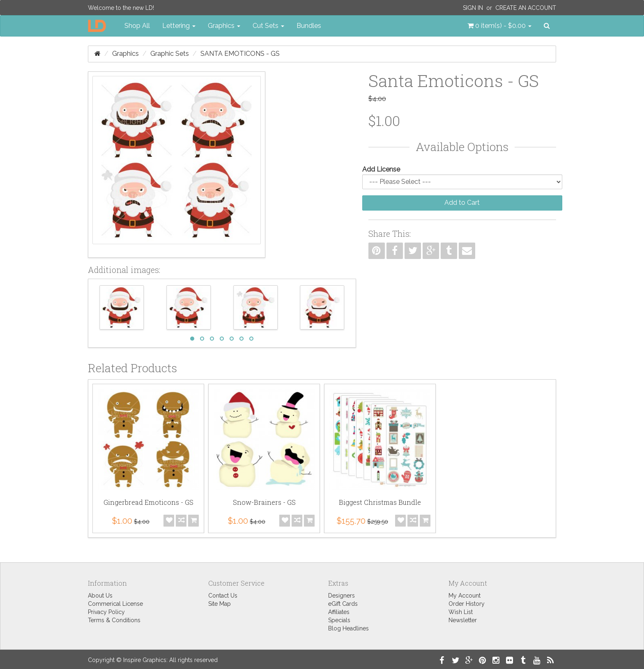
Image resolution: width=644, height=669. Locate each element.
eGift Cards (343, 604)
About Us (100, 596)
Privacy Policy (106, 612)
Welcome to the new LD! (121, 8)
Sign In (473, 8)
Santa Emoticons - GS (240, 54)
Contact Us (223, 596)
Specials (339, 620)
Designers (342, 596)
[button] (499, 26)
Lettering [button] (179, 26)
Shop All (137, 26)
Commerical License (115, 604)
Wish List (461, 612)
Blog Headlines (348, 628)
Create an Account (526, 8)
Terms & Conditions (114, 620)
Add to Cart (462, 203)
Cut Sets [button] (268, 26)
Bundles (309, 26)
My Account (465, 596)
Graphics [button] (224, 26)
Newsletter (463, 620)
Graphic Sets (170, 54)
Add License (381, 169)
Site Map (220, 604)
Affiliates (339, 612)
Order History (467, 604)
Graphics (125, 54)
